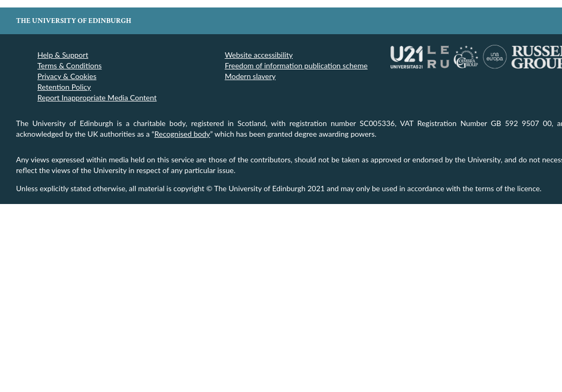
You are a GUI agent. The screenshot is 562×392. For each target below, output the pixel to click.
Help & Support (63, 55)
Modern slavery (250, 76)
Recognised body (182, 134)
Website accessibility (259, 55)
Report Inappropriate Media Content (97, 97)
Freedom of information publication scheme (296, 65)
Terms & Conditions (69, 65)
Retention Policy (64, 87)
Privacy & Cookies (67, 76)
